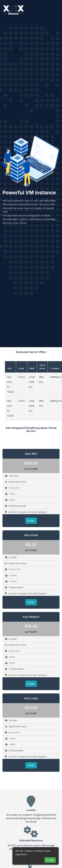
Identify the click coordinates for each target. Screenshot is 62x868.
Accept (50, 860)
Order (31, 521)
